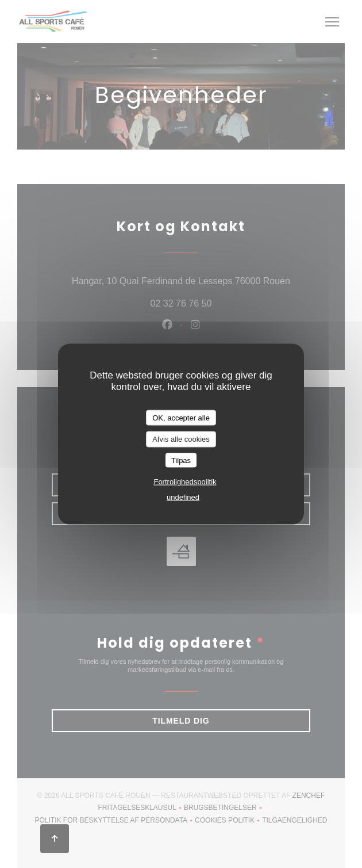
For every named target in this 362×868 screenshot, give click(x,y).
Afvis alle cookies (181, 439)
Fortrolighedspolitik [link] (185, 482)
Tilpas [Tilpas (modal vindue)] (181, 460)
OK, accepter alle (181, 417)
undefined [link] (183, 497)
